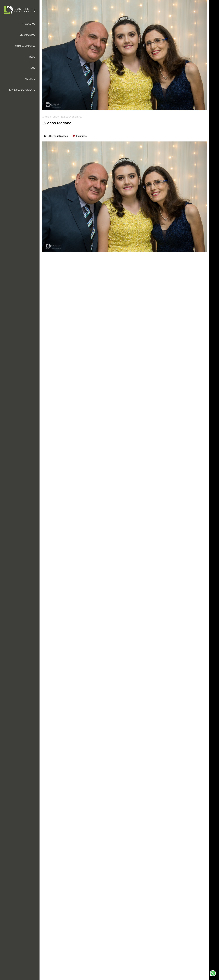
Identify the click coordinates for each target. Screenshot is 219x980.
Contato (184, 968)
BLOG (32, 57)
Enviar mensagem (189, 940)
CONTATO (30, 79)
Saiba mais (81, 966)
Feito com (129, 978)
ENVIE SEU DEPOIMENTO (22, 90)
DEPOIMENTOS (27, 35)
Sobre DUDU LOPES (25, 46)
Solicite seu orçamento (192, 278)
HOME (32, 68)
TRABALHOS (29, 24)
